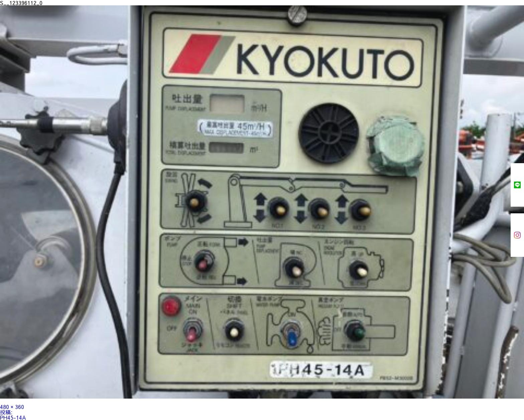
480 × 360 (12, 407)
